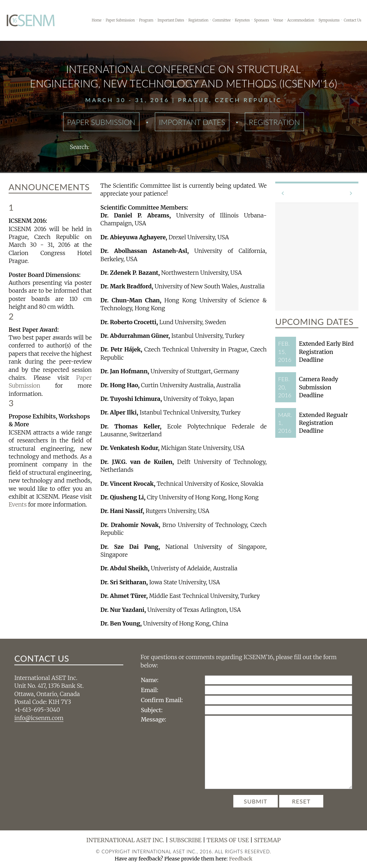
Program (146, 20)
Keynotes (242, 20)
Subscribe (186, 840)
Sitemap (268, 840)
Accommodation (301, 20)
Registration (198, 20)
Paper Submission (120, 20)
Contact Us (352, 20)
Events (18, 504)
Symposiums (329, 20)
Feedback (241, 859)
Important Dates (171, 20)
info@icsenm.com (39, 718)
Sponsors (262, 20)
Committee (222, 20)
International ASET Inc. (125, 840)
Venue (278, 20)
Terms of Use (228, 840)
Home (97, 20)
